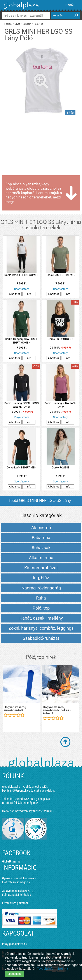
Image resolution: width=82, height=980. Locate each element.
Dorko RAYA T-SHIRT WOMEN (21, 275)
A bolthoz (15, 294)
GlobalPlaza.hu (11, 861)
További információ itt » (53, 969)
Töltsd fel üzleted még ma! (22, 803)
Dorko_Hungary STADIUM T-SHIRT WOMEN (21, 341)
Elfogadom (14, 974)
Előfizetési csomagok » (16, 882)
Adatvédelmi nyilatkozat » (18, 891)
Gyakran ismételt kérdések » (19, 878)
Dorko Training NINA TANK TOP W (60, 405)
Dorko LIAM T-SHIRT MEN (61, 275)
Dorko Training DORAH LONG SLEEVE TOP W (22, 405)
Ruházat (27, 24)
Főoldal (8, 24)
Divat (17, 24)
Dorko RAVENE (61, 468)
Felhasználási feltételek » (17, 895)
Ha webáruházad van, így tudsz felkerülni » (28, 811)
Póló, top (38, 24)
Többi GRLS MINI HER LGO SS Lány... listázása (41, 502)
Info (29, 294)
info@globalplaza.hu (15, 944)
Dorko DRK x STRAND (61, 339)
